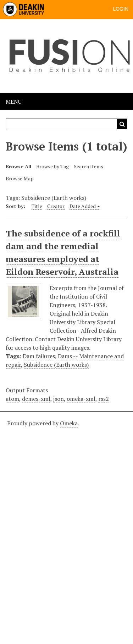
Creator (56, 206)
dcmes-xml (36, 399)
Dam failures (39, 356)
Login (121, 9)
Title (37, 206)
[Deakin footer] (66, 527)
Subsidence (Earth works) (56, 365)
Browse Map (20, 178)
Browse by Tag (52, 166)
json (59, 399)
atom (12, 399)
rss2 (104, 399)
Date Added (83, 206)
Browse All (18, 166)
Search (122, 124)
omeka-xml (81, 399)
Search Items (88, 166)
